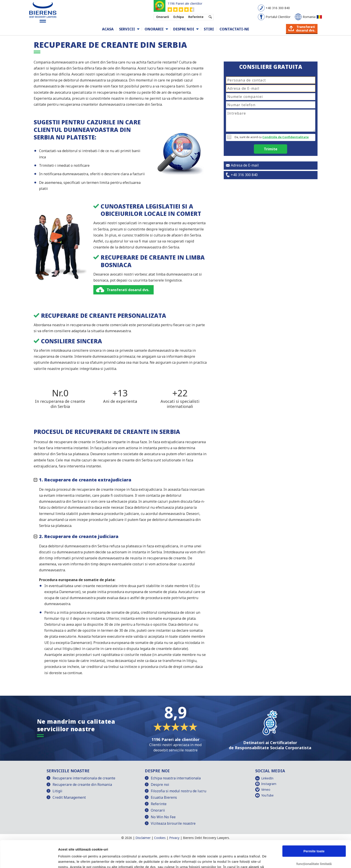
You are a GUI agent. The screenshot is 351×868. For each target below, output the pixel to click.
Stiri (209, 29)
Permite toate (314, 826)
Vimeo (266, 790)
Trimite (271, 149)
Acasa (108, 29)
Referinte (196, 17)
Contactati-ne (234, 29)
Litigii (57, 791)
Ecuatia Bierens (164, 797)
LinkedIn (267, 778)
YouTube (267, 795)
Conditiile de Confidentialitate (285, 137)
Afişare (64, 859)
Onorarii (163, 17)
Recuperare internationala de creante (84, 778)
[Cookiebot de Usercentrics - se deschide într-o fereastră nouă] (29, 859)
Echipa (179, 17)
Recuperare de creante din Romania (82, 785)
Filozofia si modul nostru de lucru (178, 791)
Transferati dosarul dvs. (128, 290)
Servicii (127, 29)
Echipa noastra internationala (176, 778)
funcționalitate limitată (314, 838)
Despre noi (184, 29)
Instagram (269, 784)
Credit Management (69, 797)
